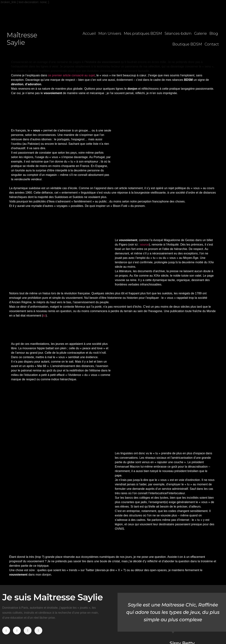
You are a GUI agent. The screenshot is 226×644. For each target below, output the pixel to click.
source (145, 245)
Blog (214, 33)
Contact (212, 44)
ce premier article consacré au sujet (71, 75)
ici (44, 316)
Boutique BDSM (187, 44)
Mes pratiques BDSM (143, 33)
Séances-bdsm (178, 33)
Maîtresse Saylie (22, 39)
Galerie (200, 33)
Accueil (89, 33)
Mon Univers (110, 33)
